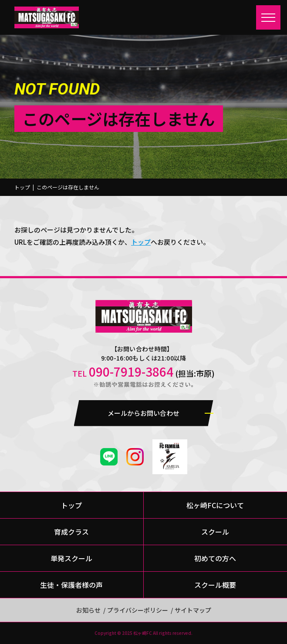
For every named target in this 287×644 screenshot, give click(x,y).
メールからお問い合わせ (143, 413)
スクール (215, 532)
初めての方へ (215, 558)
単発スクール (71, 558)
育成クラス (71, 532)
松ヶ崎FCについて (215, 505)
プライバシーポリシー (138, 610)
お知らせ (88, 610)
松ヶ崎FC (143, 633)
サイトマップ (193, 610)
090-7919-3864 (131, 371)
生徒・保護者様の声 (71, 585)
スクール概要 (215, 585)
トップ (22, 187)
